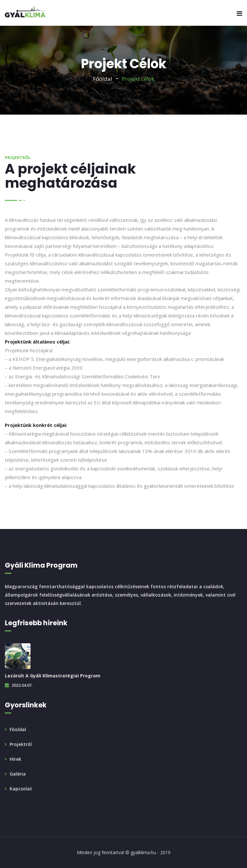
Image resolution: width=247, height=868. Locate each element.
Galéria (18, 774)
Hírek (15, 759)
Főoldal (103, 79)
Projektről (21, 744)
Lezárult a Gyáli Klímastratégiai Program (53, 676)
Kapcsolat (21, 789)
